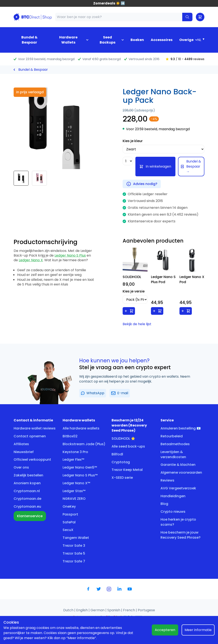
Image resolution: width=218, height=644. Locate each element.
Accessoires (162, 40)
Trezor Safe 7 (74, 561)
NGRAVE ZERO (74, 499)
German (98, 610)
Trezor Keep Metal (127, 470)
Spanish (114, 610)
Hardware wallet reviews (35, 428)
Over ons (21, 467)
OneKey (69, 506)
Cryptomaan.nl (27, 491)
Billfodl (117, 454)
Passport (70, 514)
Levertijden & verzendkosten (173, 454)
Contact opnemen (30, 436)
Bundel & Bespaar (29, 40)
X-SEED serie (122, 478)
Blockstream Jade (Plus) (84, 444)
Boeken (137, 40)
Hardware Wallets (68, 40)
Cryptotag (121, 462)
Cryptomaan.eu (27, 506)
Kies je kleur (133, 141)
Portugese (146, 610)
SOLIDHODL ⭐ (123, 439)
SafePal (69, 522)
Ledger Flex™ (73, 460)
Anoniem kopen (27, 483)
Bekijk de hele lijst (137, 324)
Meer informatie (198, 630)
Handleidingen (173, 496)
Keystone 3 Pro (75, 452)
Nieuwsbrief (24, 452)
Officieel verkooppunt (32, 460)
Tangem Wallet (76, 538)
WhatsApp (93, 393)
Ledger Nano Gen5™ (80, 467)
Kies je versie (134, 291)
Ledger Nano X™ (76, 483)
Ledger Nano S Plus (70, 255)
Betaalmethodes (175, 444)
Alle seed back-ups (128, 446)
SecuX (68, 530)
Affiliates (21, 444)
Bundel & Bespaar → (191, 166)
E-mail (120, 393)
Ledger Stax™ (74, 491)
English (82, 610)
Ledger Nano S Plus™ (80, 475)
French (129, 610)
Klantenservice (30, 516)
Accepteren (165, 630)
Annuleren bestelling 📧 (181, 428)
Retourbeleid (172, 436)
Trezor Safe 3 (74, 546)
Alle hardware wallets (81, 428)
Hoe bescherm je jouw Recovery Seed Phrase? (181, 535)
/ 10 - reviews (185, 59)
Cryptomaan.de (27, 499)
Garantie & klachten (178, 465)
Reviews (167, 480)
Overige (186, 40)
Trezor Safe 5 (74, 553)
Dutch (69, 610)
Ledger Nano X (31, 260)
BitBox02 (70, 436)
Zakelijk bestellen (28, 475)
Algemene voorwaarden (181, 472)
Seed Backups (108, 40)
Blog (164, 504)
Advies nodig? (142, 184)
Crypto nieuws (173, 512)
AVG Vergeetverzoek (178, 488)
